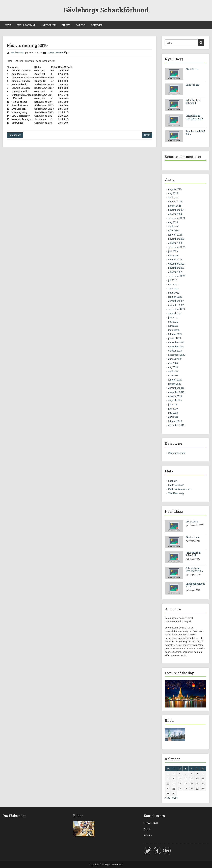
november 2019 (176, 392)
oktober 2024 (175, 214)
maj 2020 (173, 367)
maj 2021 (173, 322)
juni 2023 (173, 251)
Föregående (15, 135)
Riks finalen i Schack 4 (194, 102)
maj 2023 (173, 255)
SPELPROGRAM (26, 25)
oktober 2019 (175, 396)
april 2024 (173, 226)
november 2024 (176, 210)
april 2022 (173, 289)
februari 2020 (175, 380)
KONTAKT (97, 25)
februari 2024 (175, 235)
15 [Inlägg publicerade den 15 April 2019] (168, 784)
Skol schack (193, 85)
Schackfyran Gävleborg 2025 (194, 117)
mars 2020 (174, 376)
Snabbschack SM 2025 (195, 133)
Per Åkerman (17, 52)
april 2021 (173, 326)
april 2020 (173, 371)
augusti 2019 (175, 400)
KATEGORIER (48, 25)
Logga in (173, 481)
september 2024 (177, 218)
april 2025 (173, 197)
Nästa (147, 135)
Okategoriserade (55, 52)
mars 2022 (174, 293)
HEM (8, 25)
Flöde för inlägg (176, 485)
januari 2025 (175, 206)
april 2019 (173, 417)
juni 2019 (173, 409)
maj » (175, 798)
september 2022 (177, 276)
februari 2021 (175, 334)
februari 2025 (175, 202)
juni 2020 (173, 363)
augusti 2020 (175, 359)
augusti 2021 (175, 313)
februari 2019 (175, 421)
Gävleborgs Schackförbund (106, 10)
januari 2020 (175, 384)
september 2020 (177, 355)
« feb (168, 798)
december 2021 (176, 301)
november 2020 (176, 347)
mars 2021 (174, 330)
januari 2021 (175, 338)
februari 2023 (175, 260)
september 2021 (177, 309)
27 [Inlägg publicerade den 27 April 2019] (197, 788)
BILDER (66, 25)
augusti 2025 (175, 189)
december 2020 (176, 342)
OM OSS (81, 25)
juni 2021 (173, 318)
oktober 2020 (175, 351)
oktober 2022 (175, 272)
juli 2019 (173, 405)
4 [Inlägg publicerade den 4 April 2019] (185, 774)
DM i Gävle (192, 69)
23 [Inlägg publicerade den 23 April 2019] (174, 788)
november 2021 (176, 305)
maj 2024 (173, 222)
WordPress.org (176, 493)
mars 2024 (174, 231)
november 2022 (176, 268)
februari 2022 (175, 297)
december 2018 (176, 425)
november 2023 (176, 239)
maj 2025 (173, 193)
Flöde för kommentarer (180, 489)
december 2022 (176, 264)
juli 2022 (173, 280)
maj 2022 (173, 284)
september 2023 (177, 247)
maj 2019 (173, 413)
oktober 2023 (175, 243)
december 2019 (176, 388)
